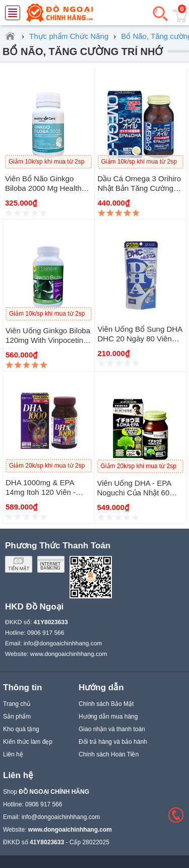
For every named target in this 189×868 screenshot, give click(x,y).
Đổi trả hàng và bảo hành (113, 742)
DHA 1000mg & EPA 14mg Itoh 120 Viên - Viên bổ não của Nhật (44, 492)
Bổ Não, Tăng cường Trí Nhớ (83, 52)
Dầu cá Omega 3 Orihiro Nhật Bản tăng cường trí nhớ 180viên (140, 188)
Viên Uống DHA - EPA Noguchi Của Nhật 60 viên (134, 493)
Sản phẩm (17, 717)
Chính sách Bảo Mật (106, 704)
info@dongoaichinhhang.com (63, 643)
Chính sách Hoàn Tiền (109, 754)
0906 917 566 (46, 633)
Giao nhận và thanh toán (112, 729)
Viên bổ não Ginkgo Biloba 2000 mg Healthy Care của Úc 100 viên (45, 188)
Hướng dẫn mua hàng (108, 717)
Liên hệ (13, 754)
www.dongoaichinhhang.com (69, 654)
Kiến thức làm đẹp (28, 742)
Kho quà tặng (21, 729)
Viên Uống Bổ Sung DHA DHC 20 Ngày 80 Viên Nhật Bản (140, 339)
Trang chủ (17, 704)
